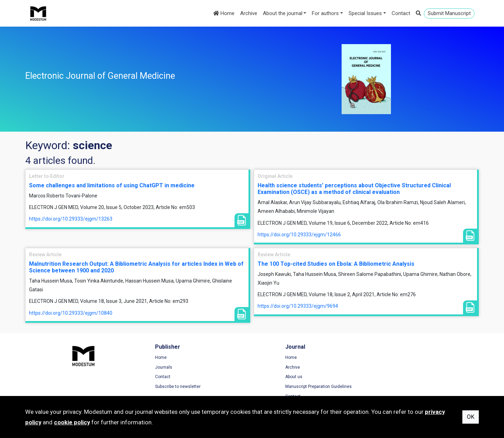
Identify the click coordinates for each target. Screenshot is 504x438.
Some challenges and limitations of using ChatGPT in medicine (112, 185)
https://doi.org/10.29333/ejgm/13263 (71, 219)
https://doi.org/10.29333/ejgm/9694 (298, 306)
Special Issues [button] (365, 13)
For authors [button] (325, 13)
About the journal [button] (283, 13)
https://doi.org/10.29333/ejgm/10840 (71, 313)
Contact (401, 13)
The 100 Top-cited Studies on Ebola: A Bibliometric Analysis (336, 264)
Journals (151, 368)
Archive (249, 13)
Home (224, 13)
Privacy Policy (389, 368)
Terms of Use (389, 358)
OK (471, 417)
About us (268, 377)
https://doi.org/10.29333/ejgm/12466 (299, 235)
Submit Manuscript (449, 13)
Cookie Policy (389, 377)
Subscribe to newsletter (165, 387)
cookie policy (72, 422)
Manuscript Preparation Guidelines (292, 387)
